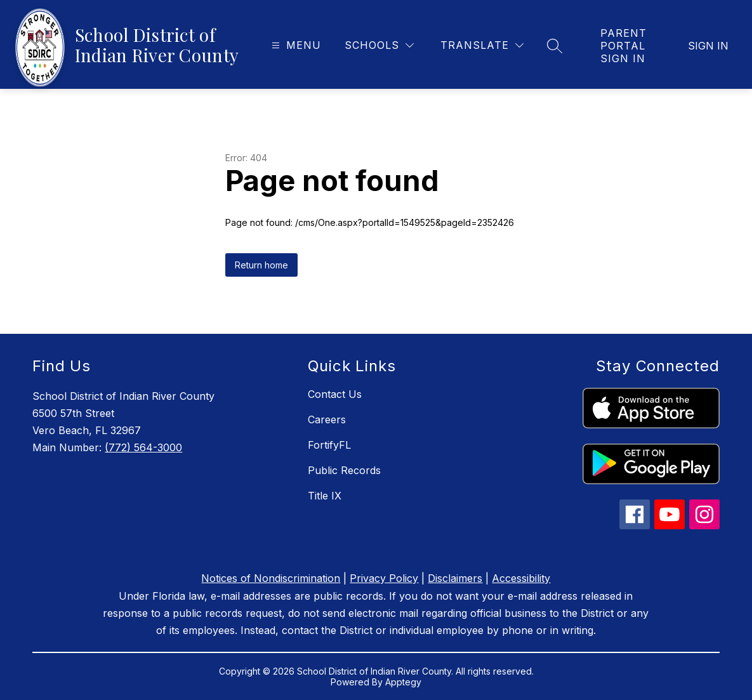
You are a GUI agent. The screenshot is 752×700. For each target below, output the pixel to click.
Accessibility (521, 578)
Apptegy (403, 682)
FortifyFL (329, 445)
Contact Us (335, 394)
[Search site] (555, 46)
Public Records (344, 470)
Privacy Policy (384, 578)
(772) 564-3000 (143, 447)
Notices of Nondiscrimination (271, 578)
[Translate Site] (482, 45)
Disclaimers (455, 578)
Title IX (325, 496)
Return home (261, 265)
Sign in (708, 46)
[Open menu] (295, 45)
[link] (625, 46)
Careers (327, 419)
